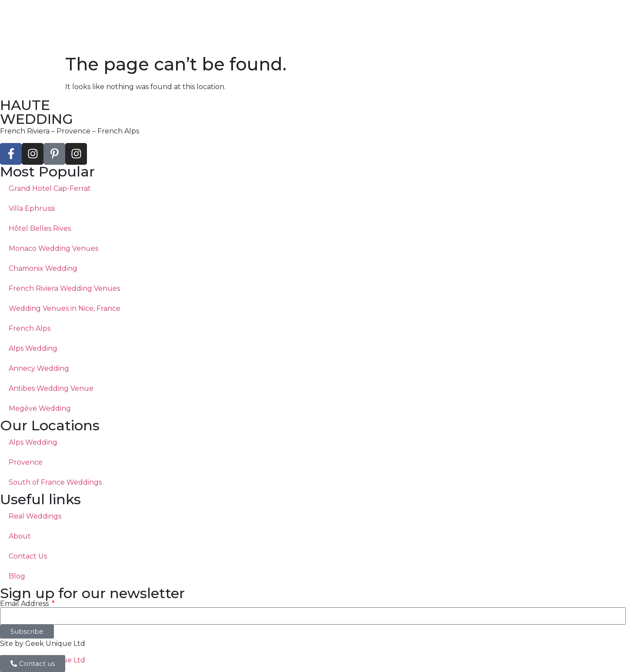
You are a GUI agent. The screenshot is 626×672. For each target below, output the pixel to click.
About (20, 536)
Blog (17, 576)
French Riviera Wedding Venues (64, 288)
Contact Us (28, 556)
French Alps (30, 328)
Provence (26, 462)
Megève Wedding (40, 408)
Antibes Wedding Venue (51, 388)
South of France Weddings (55, 482)
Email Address (25, 604)
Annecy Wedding (39, 368)
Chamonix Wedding (43, 268)
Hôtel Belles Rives (40, 228)
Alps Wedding (33, 348)
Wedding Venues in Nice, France (65, 308)
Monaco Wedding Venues (53, 248)
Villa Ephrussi (32, 208)
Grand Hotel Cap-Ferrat (50, 188)
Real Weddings (35, 516)
